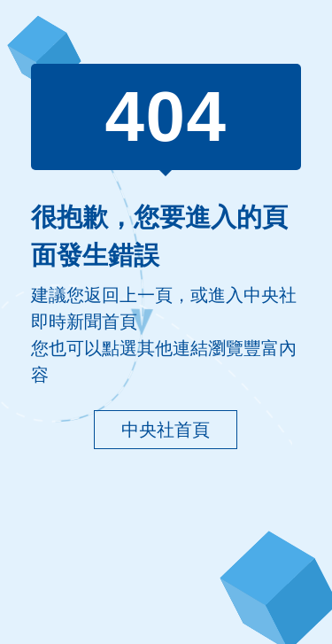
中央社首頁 (166, 430)
